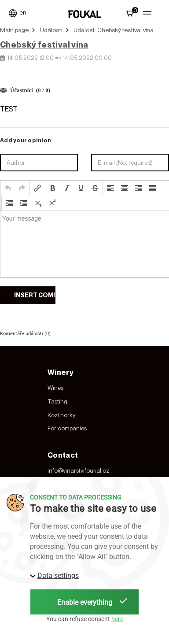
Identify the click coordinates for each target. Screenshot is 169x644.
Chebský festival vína (44, 44)
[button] (8, 188)
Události (51, 30)
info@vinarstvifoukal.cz (78, 470)
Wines (55, 388)
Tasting (57, 401)
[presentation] (8, 188)
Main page (14, 30)
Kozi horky (62, 415)
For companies (67, 428)
